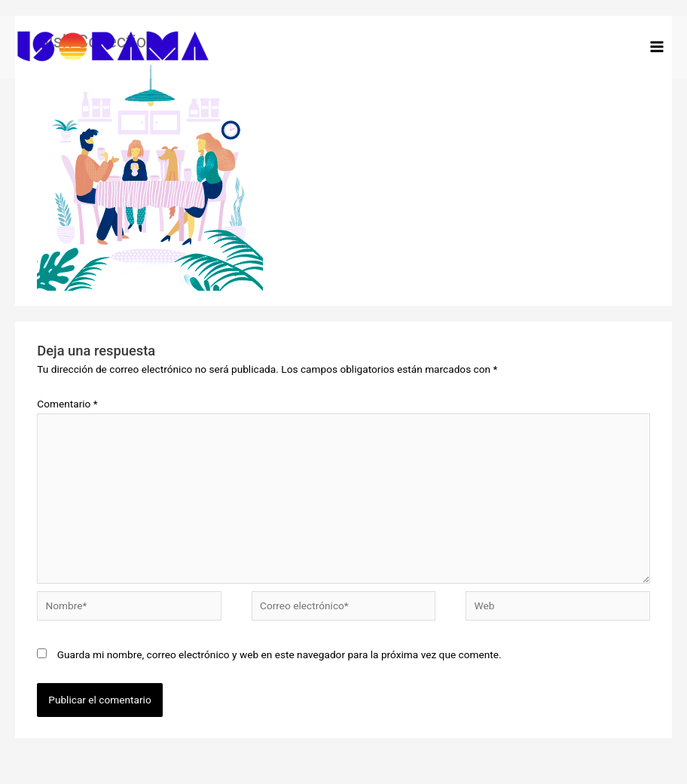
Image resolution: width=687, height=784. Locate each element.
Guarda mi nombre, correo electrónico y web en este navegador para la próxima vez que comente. (279, 654)
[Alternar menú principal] (657, 47)
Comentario (67, 404)
